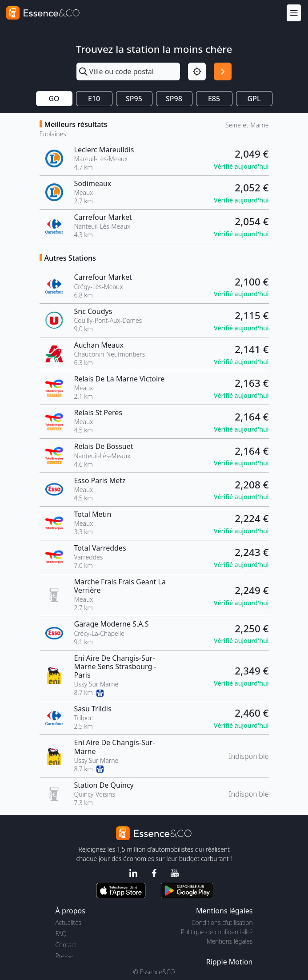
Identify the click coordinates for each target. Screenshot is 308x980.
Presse (65, 956)
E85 (214, 99)
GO (54, 99)
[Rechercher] (223, 71)
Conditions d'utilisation (222, 922)
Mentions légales (230, 941)
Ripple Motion (230, 962)
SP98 (174, 99)
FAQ (61, 934)
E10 (94, 99)
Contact (66, 945)
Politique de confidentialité (217, 932)
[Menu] (294, 13)
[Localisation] (197, 71)
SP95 (134, 99)
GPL (254, 99)
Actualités (69, 922)
